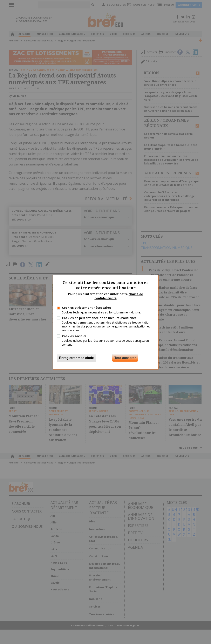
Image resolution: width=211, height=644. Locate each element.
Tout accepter (125, 358)
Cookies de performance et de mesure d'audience (99, 318)
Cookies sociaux (74, 336)
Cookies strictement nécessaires (87, 308)
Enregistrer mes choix (76, 358)
